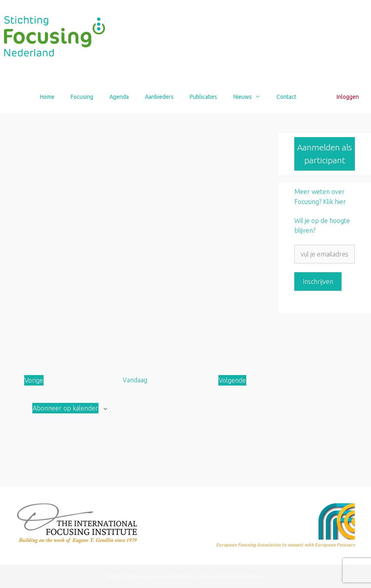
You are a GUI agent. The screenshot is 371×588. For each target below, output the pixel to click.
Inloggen (348, 97)
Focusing (82, 97)
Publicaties (203, 97)
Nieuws (251, 97)
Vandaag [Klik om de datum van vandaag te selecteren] (135, 380)
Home (47, 97)
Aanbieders (159, 97)
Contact (286, 97)
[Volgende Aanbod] (232, 380)
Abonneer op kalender (65, 408)
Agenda (119, 97)
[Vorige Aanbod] (34, 380)
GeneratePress (247, 576)
